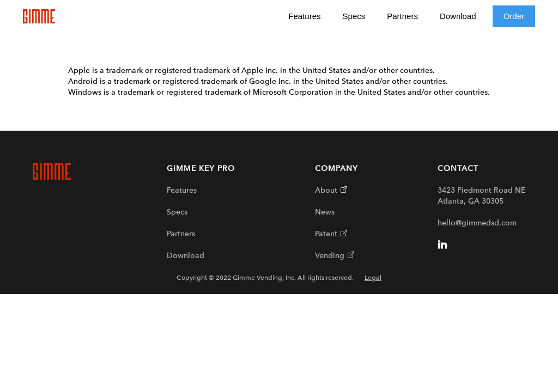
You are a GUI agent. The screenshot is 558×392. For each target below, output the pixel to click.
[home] (39, 16)
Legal (373, 278)
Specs (354, 16)
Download (458, 16)
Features (304, 16)
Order (514, 16)
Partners (402, 16)
